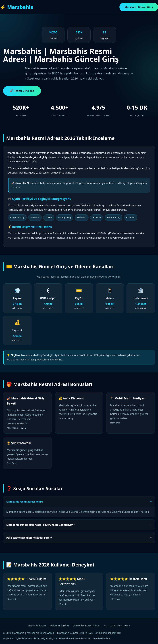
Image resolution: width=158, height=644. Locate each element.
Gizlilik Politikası (37, 626)
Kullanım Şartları (59, 626)
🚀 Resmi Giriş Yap (22, 91)
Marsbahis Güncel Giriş (139, 7)
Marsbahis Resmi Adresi (86, 626)
